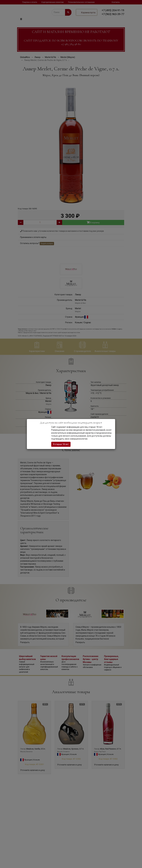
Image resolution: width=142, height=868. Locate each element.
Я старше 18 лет (61, 444)
